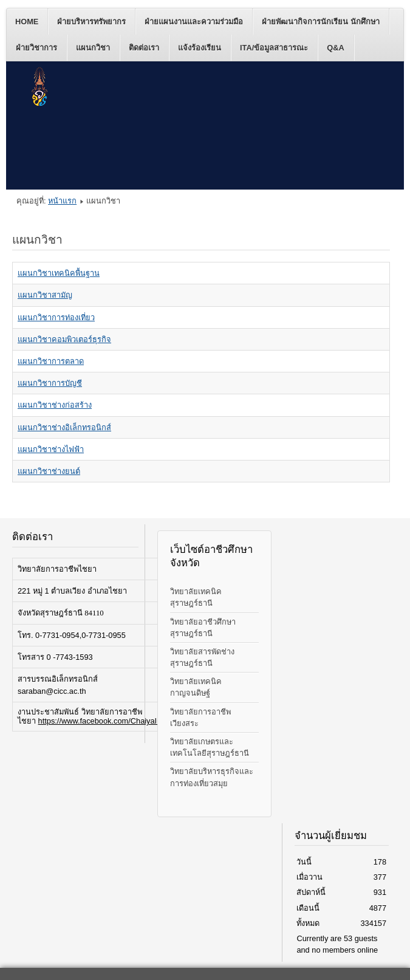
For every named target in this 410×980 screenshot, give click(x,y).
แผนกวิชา (93, 48)
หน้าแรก (62, 201)
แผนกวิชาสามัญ (45, 295)
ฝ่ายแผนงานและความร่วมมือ (194, 22)
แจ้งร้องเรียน (200, 48)
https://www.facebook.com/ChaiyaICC (103, 721)
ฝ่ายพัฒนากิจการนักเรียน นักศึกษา (321, 22)
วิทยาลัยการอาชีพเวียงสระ (200, 718)
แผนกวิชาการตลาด (51, 361)
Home (27, 22)
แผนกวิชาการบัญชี (50, 383)
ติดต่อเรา (144, 48)
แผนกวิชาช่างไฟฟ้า (51, 449)
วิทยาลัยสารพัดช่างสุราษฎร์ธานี (202, 657)
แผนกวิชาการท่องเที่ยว (56, 317)
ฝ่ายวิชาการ (36, 48)
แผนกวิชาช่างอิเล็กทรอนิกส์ (64, 427)
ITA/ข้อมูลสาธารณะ (274, 48)
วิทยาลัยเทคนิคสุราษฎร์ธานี (196, 597)
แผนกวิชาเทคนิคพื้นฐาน (59, 273)
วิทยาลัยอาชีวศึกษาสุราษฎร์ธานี (203, 628)
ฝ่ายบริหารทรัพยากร (91, 22)
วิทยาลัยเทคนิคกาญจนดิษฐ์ (196, 687)
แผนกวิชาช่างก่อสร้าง (55, 405)
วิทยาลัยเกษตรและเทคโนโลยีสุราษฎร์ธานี (210, 747)
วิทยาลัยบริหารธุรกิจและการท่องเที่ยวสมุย (212, 777)
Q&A (335, 48)
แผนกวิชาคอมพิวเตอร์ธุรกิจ (64, 339)
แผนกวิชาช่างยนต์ (49, 471)
